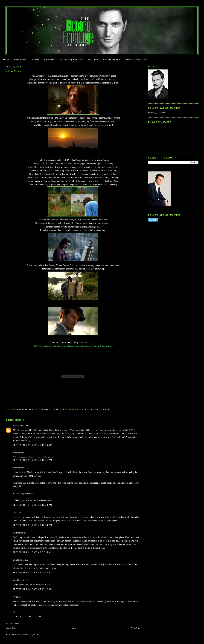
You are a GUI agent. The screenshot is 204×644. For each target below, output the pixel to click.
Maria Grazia (18, 426)
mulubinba (17, 560)
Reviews (84, 409)
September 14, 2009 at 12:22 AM (32, 589)
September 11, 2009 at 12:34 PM (32, 525)
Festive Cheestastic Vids (137, 60)
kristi (15, 513)
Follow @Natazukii (157, 112)
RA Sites (35, 60)
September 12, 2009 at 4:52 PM (32, 573)
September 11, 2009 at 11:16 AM (32, 445)
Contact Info (92, 60)
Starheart (17, 533)
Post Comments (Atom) (28, 634)
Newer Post (11, 628)
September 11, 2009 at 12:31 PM (32, 460)
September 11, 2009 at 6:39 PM (32, 552)
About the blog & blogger (70, 60)
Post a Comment (13, 624)
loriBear (16, 453)
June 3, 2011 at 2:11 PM (27, 616)
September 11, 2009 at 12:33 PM (32, 505)
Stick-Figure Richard (112, 60)
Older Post (136, 628)
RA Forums (49, 60)
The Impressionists (100, 409)
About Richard (20, 60)
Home (6, 60)
